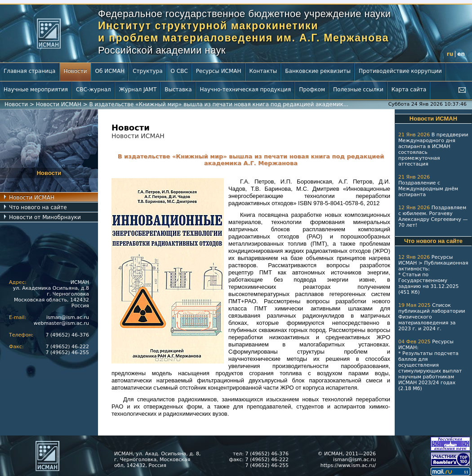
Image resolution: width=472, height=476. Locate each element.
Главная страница (29, 71)
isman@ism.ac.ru (68, 317)
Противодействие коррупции (400, 71)
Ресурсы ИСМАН (219, 71)
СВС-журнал (94, 90)
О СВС (179, 71)
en (461, 54)
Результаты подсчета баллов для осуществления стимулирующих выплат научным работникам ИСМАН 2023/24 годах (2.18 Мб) (430, 371)
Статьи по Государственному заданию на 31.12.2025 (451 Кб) (428, 283)
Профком (312, 90)
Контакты (263, 71)
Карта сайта (409, 90)
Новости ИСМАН (59, 104)
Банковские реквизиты (318, 71)
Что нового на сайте (38, 207)
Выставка (178, 90)
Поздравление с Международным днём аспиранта (428, 189)
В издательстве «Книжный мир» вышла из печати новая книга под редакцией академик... (219, 104)
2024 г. (432, 329)
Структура (147, 71)
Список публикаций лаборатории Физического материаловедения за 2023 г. (432, 317)
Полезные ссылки (358, 90)
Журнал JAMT (138, 90)
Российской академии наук (162, 50)
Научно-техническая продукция (246, 90)
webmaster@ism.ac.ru (61, 323)
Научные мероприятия (36, 90)
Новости (75, 71)
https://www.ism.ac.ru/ (348, 465)
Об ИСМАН (110, 71)
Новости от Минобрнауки (45, 217)
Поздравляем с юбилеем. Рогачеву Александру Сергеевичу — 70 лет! (433, 216)
